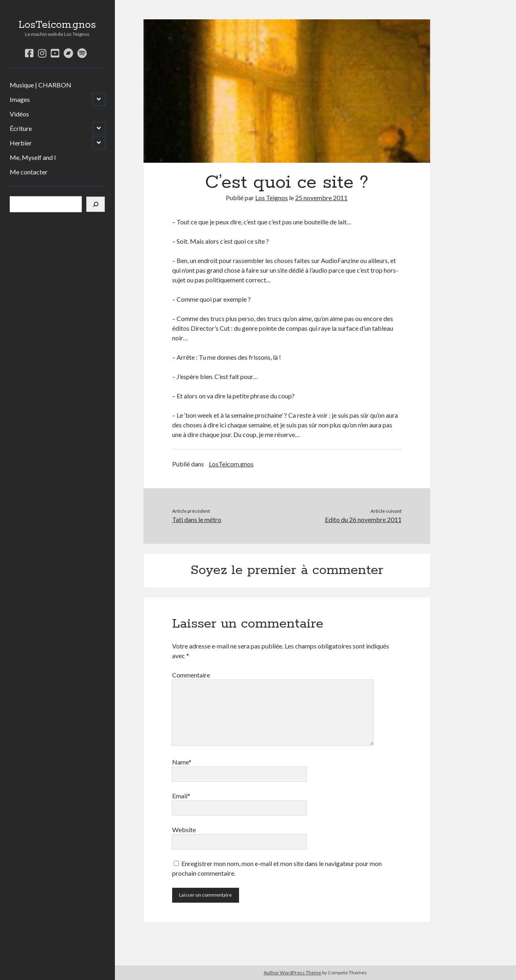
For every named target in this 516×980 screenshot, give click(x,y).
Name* (182, 762)
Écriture (21, 128)
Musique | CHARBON (41, 85)
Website (184, 830)
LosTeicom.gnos (57, 25)
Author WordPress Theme (292, 973)
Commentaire (191, 675)
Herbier (21, 143)
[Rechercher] (96, 204)
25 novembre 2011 (321, 198)
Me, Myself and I (33, 157)
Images (20, 99)
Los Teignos (272, 198)
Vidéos (19, 114)
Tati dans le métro (197, 519)
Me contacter (29, 172)
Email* (181, 796)
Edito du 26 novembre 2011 (363, 519)
